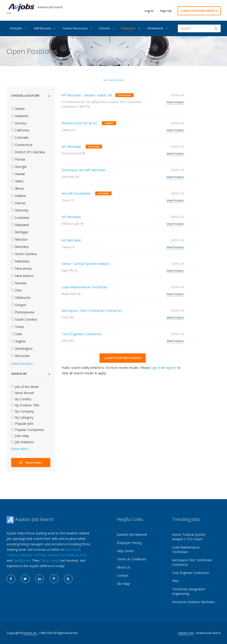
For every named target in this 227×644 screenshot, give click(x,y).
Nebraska (20, 261)
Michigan (20, 232)
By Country (21, 399)
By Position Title (25, 405)
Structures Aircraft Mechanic (84, 170)
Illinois (18, 188)
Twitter (12, 555)
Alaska (18, 109)
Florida (18, 159)
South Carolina (24, 319)
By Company (23, 411)
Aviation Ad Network (63, 555)
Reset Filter (31, 463)
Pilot (175, 581)
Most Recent (23, 393)
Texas (18, 327)
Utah (17, 334)
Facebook (73, 550)
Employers (131, 28)
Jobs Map (20, 436)
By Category (22, 417)
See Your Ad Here (114, 80)
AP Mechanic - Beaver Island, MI (87, 95)
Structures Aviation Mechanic (194, 602)
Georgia (19, 167)
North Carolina (24, 254)
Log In (149, 11)
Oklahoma (21, 298)
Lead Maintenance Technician (84, 287)
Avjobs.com (186, 633)
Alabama (20, 116)
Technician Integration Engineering (189, 591)
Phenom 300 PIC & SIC (80, 123)
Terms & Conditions (132, 559)
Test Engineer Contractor (82, 334)
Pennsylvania (23, 312)
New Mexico (22, 276)
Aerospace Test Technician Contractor (192, 562)
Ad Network (158, 28)
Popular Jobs (22, 424)
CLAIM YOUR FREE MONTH (199, 11)
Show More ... (21, 449)
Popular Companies (28, 430)
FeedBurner (22, 560)
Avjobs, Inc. (30, 633)
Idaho (17, 181)
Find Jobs (18, 28)
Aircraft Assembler (76, 193)
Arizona (19, 123)
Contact (123, 575)
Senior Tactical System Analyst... (87, 264)
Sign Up (166, 11)
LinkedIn (25, 555)
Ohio (17, 290)
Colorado (20, 137)
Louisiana (20, 218)
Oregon (19, 305)
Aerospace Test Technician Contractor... (93, 310)
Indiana (18, 196)
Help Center (125, 551)
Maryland (20, 225)
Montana (20, 247)
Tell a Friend (49, 560)
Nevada (19, 283)
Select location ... (23, 364)
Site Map (123, 584)
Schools (107, 28)
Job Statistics (23, 442)
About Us (124, 567)
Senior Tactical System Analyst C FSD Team (189, 537)
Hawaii (18, 174)
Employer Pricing (129, 543)
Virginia (18, 341)
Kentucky (20, 210)
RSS (83, 555)
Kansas (18, 203)
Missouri (19, 239)
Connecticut (22, 145)
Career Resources (77, 28)
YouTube (40, 555)
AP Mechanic (71, 146)
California (20, 130)
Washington (22, 348)
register (171, 368)
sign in (156, 368)
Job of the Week (25, 387)
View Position (175, 102)
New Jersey (21, 268)
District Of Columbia (28, 152)
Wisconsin (20, 356)
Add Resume (45, 28)
